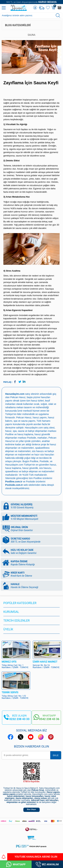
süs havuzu (45, 468)
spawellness (12, 471)
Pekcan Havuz (18, 397)
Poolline (9, 434)
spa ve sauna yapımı (24, 421)
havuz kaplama (13, 468)
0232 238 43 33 (19, 719)
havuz (53, 465)
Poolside (32, 438)
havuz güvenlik (30, 468)
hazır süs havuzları (44, 455)
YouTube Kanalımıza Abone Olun (29, 857)
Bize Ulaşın (32, 809)
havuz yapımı (40, 417)
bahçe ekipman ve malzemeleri (38, 471)
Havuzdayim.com (34, 428)
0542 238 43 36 (49, 719)
